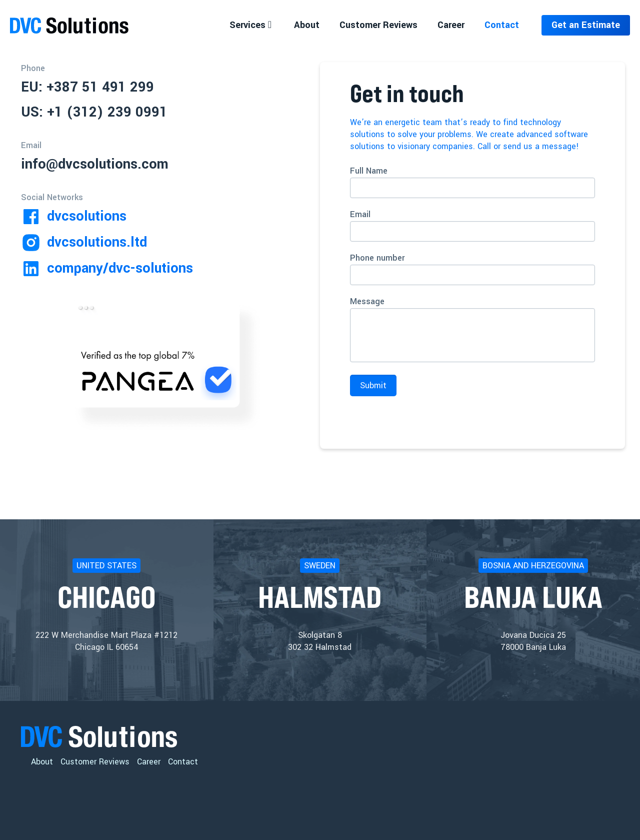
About (42, 762)
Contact (183, 762)
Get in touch (407, 93)
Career (149, 762)
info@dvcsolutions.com (95, 164)
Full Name (472, 182)
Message (472, 329)
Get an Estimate (586, 25)
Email (472, 225)
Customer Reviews (95, 762)
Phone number (472, 269)
